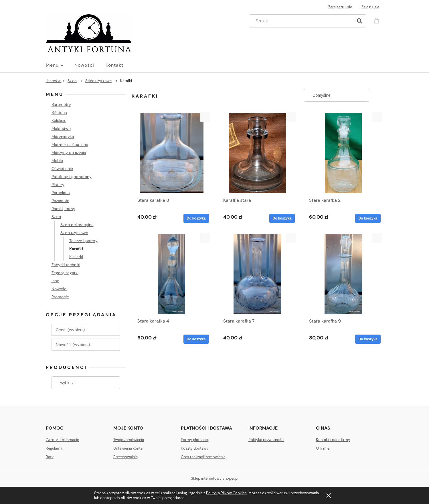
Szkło (56, 217)
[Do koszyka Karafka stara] (282, 218)
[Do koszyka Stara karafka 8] (196, 218)
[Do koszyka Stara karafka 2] (368, 218)
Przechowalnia (125, 457)
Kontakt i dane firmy (333, 440)
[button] (205, 117)
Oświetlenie (62, 169)
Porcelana (61, 193)
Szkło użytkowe (74, 233)
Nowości (59, 289)
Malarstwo (61, 129)
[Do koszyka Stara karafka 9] (368, 339)
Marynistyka (63, 137)
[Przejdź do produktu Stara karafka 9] (343, 274)
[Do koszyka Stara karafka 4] (196, 339)
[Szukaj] (359, 21)
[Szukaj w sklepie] (302, 21)
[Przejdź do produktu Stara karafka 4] (172, 274)
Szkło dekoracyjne (77, 225)
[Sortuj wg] (337, 95)
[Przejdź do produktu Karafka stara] (258, 153)
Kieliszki (76, 257)
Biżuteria (59, 112)
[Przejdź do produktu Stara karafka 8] (172, 153)
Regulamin (55, 448)
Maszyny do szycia (69, 153)
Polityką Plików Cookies (226, 493)
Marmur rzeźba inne (70, 145)
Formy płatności (195, 440)
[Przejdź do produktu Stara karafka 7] (258, 274)
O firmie (323, 448)
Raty (50, 457)
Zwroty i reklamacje (62, 440)
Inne (55, 281)
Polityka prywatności (266, 440)
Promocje (60, 297)
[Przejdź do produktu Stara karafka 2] (343, 153)
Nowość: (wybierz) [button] (73, 345)
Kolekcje (59, 120)
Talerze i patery (83, 241)
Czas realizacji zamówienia (203, 457)
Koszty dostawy (195, 448)
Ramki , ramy (63, 209)
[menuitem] (60, 65)
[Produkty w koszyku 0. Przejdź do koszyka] (377, 20)
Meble (57, 161)
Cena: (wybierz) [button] (70, 330)
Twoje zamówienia (129, 440)
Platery (58, 185)
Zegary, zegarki (65, 273)
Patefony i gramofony (72, 177)
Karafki (76, 249)
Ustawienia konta (128, 448)
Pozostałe (60, 201)
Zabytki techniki (66, 265)
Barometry (61, 104)
